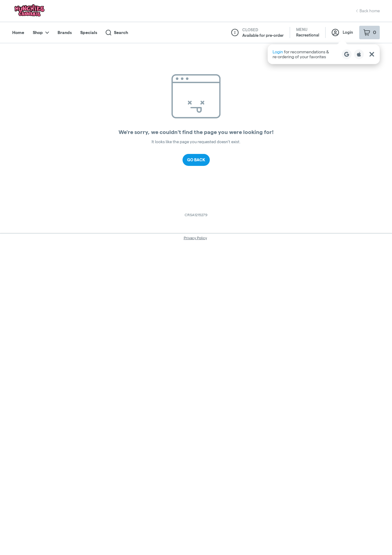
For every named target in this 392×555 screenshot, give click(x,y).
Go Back (196, 160)
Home (18, 33)
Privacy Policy (195, 238)
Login (342, 33)
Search (117, 33)
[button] (324, 54)
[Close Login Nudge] (372, 54)
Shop (41, 33)
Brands (65, 33)
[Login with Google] (347, 54)
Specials (89, 33)
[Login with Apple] (359, 54)
